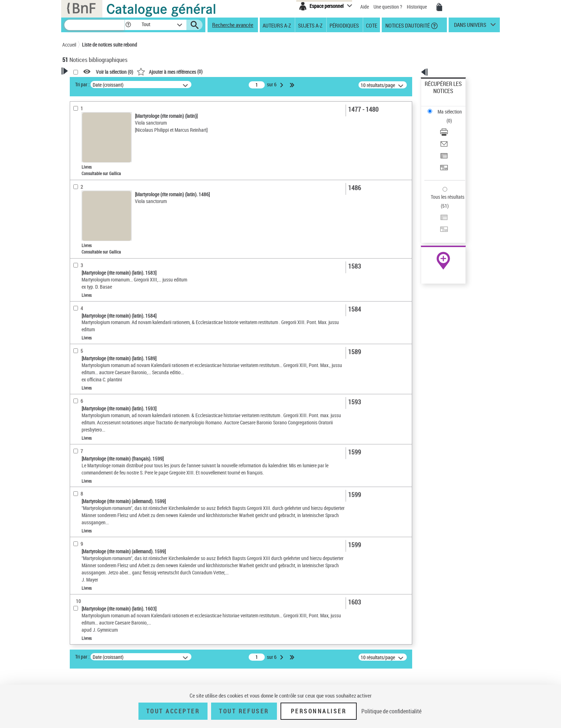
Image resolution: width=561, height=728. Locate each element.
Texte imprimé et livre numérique (105, 161)
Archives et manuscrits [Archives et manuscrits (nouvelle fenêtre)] (437, 219)
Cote (372, 25)
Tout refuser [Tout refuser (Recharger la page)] (244, 711)
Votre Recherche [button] (92, 83)
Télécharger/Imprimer (447, 108)
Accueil (69, 45)
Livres (80, 189)
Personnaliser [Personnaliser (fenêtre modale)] (319, 711)
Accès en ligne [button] (85, 138)
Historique (417, 7)
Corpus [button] (77, 284)
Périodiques (344, 25)
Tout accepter (173, 711)
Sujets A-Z (310, 25)
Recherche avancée (233, 25)
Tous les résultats (443, 153)
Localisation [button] (83, 200)
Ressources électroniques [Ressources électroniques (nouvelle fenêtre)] (440, 227)
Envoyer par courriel (446, 116)
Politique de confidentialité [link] (391, 711)
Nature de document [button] (92, 149)
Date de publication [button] (91, 248)
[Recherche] (94, 25)
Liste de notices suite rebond (109, 45)
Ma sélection (438, 95)
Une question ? (388, 7)
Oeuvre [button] (77, 212)
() (262, 71)
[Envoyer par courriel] (453, 116)
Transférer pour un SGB (449, 133)
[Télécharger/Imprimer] (453, 108)
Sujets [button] (77, 260)
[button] (128, 25)
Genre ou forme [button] (86, 272)
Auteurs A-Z (277, 25)
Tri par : (174, 84)
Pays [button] (75, 296)
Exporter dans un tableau (451, 125)
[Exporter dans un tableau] (453, 125)
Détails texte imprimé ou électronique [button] (96, 175)
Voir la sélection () (206, 72)
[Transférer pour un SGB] (453, 134)
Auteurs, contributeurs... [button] (97, 224)
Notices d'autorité (407, 25)
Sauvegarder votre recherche (107, 111)
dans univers (470, 26)
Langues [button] (79, 236)
